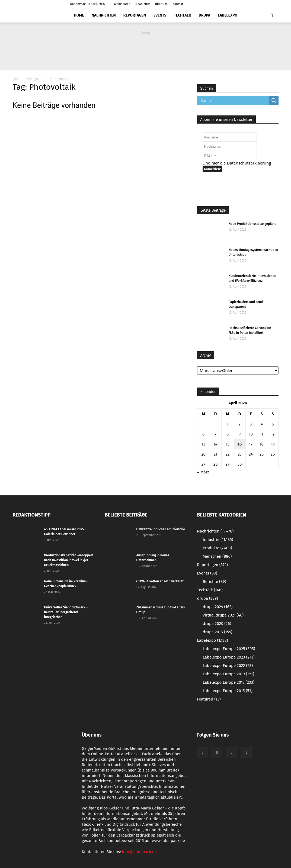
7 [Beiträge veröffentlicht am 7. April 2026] (215, 434)
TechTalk (182, 15)
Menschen (217, 556)
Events (160, 15)
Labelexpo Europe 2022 (228, 666)
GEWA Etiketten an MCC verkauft (160, 581)
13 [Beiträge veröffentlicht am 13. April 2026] (203, 444)
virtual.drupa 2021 (223, 615)
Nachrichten (104, 15)
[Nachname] (230, 146)
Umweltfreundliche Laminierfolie (161, 529)
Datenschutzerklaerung (249, 163)
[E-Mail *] (230, 156)
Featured (209, 699)
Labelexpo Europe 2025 (229, 649)
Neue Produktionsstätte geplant (252, 224)
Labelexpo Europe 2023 (229, 657)
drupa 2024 (218, 607)
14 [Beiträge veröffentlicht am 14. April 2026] (215, 444)
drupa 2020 (217, 624)
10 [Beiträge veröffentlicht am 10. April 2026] (251, 434)
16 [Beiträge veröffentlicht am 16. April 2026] (240, 444)
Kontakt (178, 4)
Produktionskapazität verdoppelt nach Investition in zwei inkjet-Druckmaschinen (69, 560)
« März (203, 472)
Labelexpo (228, 15)
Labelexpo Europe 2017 (229, 682)
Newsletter (143, 4)
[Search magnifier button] (274, 101)
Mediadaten (122, 4)
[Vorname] (230, 137)
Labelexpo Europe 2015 (228, 691)
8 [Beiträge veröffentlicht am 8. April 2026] (228, 434)
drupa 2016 (218, 632)
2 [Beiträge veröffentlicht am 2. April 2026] (240, 424)
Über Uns (161, 4)
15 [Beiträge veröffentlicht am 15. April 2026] (228, 444)
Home (79, 15)
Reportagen (135, 15)
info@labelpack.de (139, 852)
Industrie (218, 540)
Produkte (218, 548)
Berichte (215, 582)
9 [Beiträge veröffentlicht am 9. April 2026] (240, 434)
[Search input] (235, 101)
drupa (205, 15)
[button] (272, 15)
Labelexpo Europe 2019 (229, 674)
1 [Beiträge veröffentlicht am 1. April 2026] (228, 424)
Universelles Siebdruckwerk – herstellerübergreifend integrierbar (66, 612)
